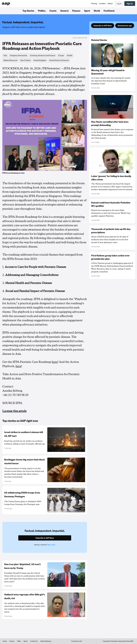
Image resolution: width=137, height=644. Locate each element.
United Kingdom (40, 60)
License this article (14, 411)
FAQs (19, 641)
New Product (25, 60)
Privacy (12, 641)
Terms (5, 641)
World (97, 11)
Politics (42, 11)
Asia (5, 55)
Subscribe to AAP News (103, 26)
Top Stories (28, 11)
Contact (102, 4)
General (64, 11)
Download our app (125, 26)
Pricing (94, 4)
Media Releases (46, 641)
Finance (76, 11)
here (55, 362)
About (110, 4)
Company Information (19, 55)
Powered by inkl (77, 641)
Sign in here (51, 545)
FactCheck (109, 11)
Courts (53, 11)
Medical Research (11, 60)
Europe (61, 55)
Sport (87, 11)
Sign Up (130, 4)
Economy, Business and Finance (43, 55)
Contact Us (34, 641)
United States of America (59, 60)
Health (70, 55)
